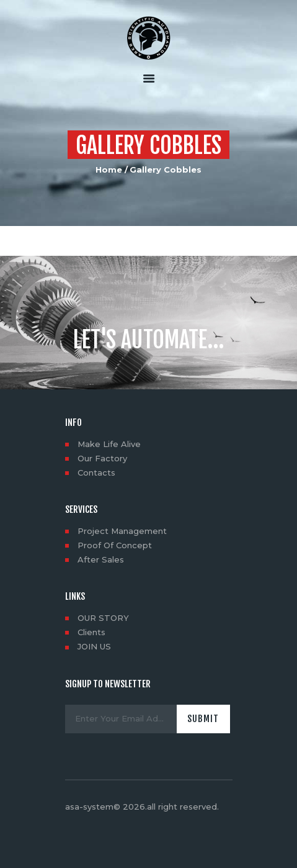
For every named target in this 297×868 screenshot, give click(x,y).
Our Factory (102, 458)
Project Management (122, 531)
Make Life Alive (109, 444)
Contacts (96, 472)
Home (109, 170)
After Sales (101, 559)
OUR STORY (103, 618)
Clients (91, 632)
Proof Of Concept (115, 545)
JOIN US (94, 646)
